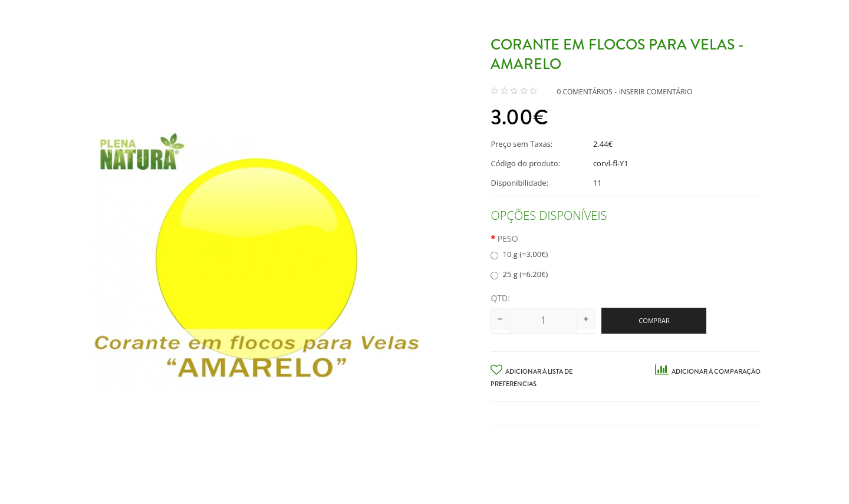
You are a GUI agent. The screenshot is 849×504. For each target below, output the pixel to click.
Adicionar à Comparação (708, 371)
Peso (508, 238)
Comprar (654, 320)
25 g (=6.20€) (519, 274)
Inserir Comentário (656, 92)
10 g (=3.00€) (519, 254)
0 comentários (584, 92)
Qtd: (500, 298)
